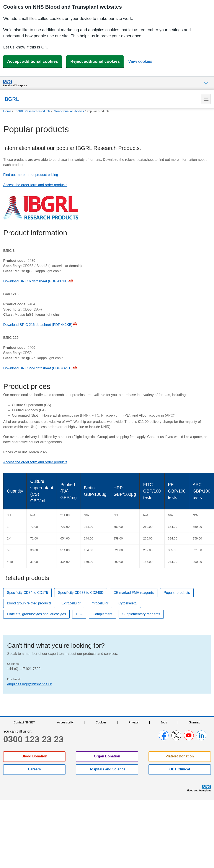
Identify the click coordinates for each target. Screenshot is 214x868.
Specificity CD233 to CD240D (81, 593)
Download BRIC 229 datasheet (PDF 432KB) (38, 368)
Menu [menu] (206, 99)
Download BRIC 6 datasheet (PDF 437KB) (36, 281)
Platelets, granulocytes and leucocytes (36, 614)
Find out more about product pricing (31, 175)
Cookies (101, 722)
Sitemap (194, 722)
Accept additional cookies (33, 61)
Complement (102, 614)
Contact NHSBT (24, 722)
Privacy (134, 722)
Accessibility (65, 722)
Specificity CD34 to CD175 (27, 593)
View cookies (140, 61)
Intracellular (99, 603)
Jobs (164, 722)
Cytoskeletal (128, 603)
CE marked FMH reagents (134, 593)
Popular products (177, 593)
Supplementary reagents (141, 614)
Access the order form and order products (35, 185)
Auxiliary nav (206, 83)
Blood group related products (29, 603)
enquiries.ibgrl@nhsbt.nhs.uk (30, 684)
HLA (79, 614)
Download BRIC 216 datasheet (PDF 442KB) (38, 325)
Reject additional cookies (95, 61)
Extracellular (71, 603)
